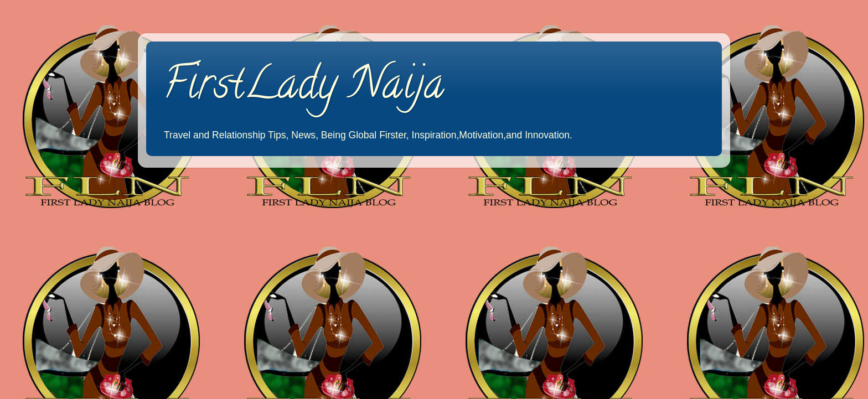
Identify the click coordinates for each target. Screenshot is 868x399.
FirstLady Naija (303, 88)
